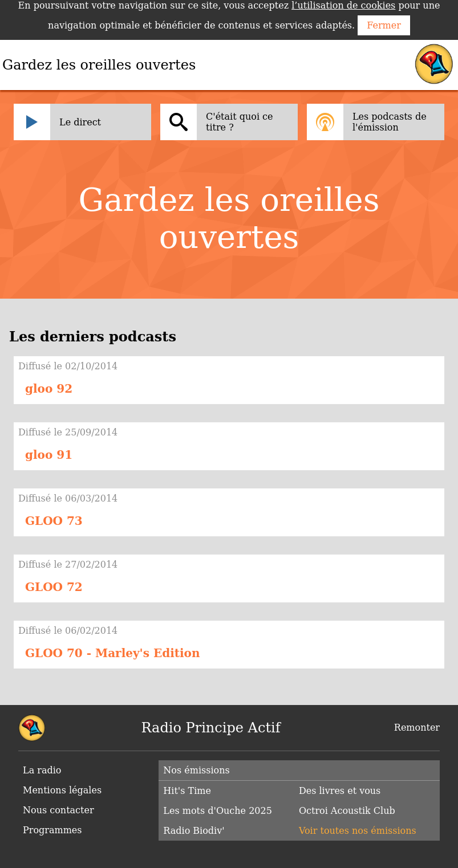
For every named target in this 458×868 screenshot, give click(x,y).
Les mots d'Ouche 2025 (218, 811)
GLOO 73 (54, 521)
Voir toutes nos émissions (358, 831)
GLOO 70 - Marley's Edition (112, 653)
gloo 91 (49, 455)
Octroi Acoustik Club (347, 811)
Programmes (52, 830)
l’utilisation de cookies (343, 5)
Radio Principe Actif (211, 728)
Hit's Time (187, 791)
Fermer (384, 25)
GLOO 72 (54, 587)
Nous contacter (58, 810)
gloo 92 (49, 389)
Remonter (417, 728)
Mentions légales (62, 790)
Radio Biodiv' (194, 831)
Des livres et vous (340, 791)
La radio (42, 770)
